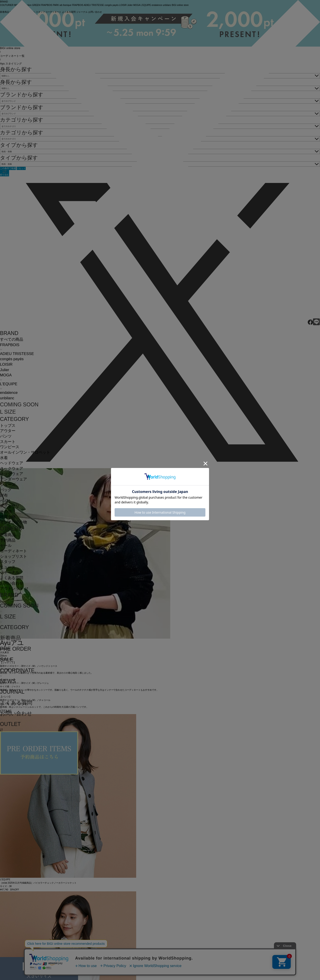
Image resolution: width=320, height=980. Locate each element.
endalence (9, 393)
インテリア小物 (14, 522)
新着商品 (8, 535)
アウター (8, 431)
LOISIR (6, 364)
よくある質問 (12, 578)
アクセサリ (10, 506)
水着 (4, 458)
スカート (8, 442)
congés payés (12, 359)
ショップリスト (14, 556)
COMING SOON (19, 405)
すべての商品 (12, 339)
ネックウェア (12, 469)
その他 (6, 511)
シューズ (8, 485)
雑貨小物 (8, 517)
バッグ (6, 490)
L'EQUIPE (9, 384)
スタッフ (8, 562)
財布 (4, 495)
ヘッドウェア (12, 463)
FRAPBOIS (10, 345)
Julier (5, 370)
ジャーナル (10, 572)
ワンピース (10, 447)
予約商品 (8, 540)
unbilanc (7, 398)
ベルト (6, 501)
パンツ (6, 436)
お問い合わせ (12, 583)
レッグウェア (12, 474)
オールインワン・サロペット (25, 452)
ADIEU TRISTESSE (17, 354)
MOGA (6, 375)
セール (6, 546)
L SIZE (8, 412)
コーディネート (14, 551)
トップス (8, 426)
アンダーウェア (14, 479)
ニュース (8, 567)
